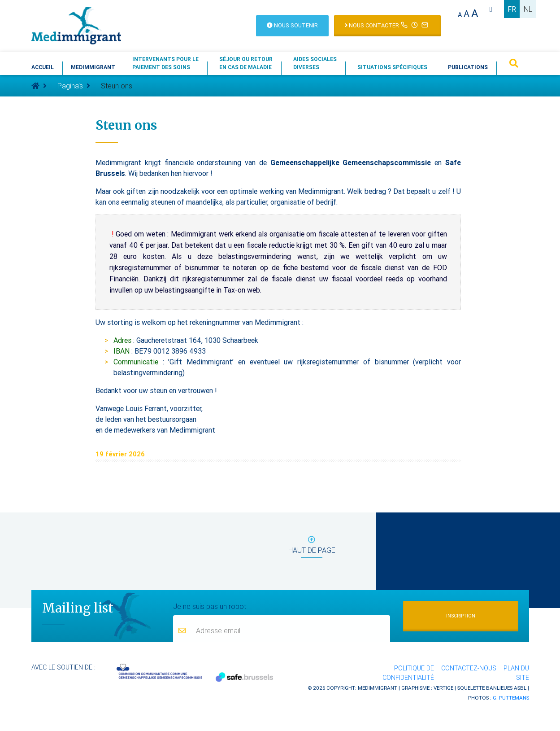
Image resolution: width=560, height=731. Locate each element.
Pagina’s (70, 86)
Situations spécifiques (392, 67)
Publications (468, 67)
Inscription (461, 616)
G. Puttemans (511, 698)
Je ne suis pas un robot (210, 606)
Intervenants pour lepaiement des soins (165, 63)
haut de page (312, 547)
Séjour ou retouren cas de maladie (246, 63)
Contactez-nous (469, 668)
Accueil (43, 67)
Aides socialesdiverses (315, 63)
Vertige (443, 688)
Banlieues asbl (506, 688)
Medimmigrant (93, 67)
